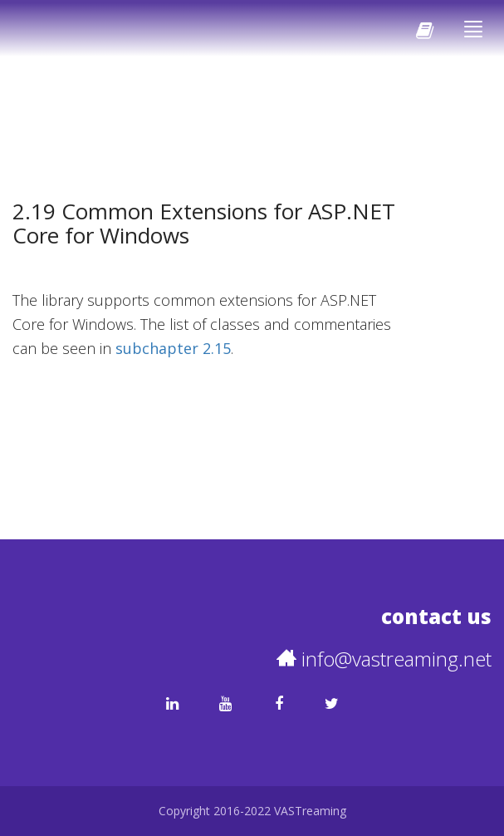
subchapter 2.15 (173, 348)
